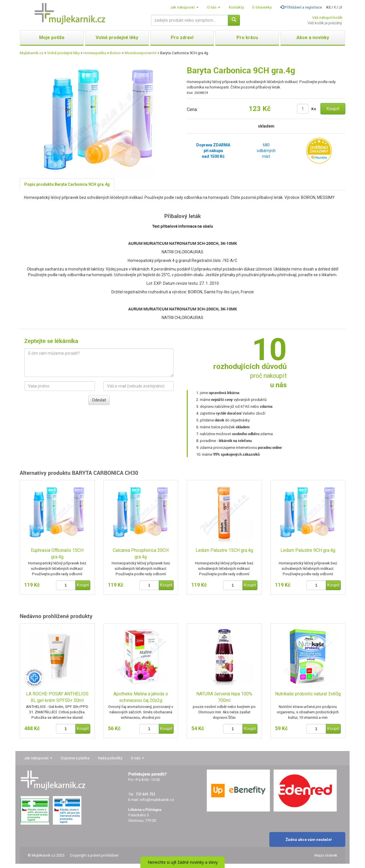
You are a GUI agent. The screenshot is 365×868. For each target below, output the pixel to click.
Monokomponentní (141, 53)
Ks (314, 109)
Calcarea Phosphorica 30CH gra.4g (141, 554)
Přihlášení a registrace (301, 7)
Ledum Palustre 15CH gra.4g (224, 550)
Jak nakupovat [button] (184, 7)
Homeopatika (95, 53)
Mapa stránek (326, 855)
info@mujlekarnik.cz (157, 800)
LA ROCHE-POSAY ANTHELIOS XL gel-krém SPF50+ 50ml (57, 697)
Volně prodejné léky (63, 53)
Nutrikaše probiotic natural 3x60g (308, 694)
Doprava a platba (75, 758)
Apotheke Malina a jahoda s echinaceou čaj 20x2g (141, 697)
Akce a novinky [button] (313, 38)
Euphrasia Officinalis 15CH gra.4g (57, 554)
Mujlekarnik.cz (32, 53)
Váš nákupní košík (327, 18)
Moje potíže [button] (52, 38)
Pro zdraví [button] (182, 38)
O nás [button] (214, 7)
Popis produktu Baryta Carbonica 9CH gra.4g (67, 184)
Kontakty (236, 7)
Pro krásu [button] (247, 38)
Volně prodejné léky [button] (117, 38)
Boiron (115, 53)
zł (341, 7)
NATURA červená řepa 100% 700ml (224, 697)
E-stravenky (262, 7)
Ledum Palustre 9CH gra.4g (308, 550)
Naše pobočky (110, 758)
